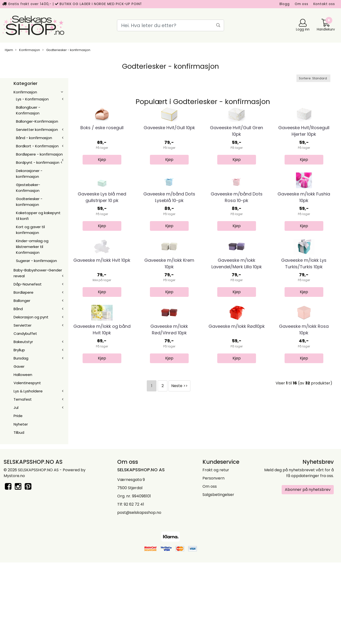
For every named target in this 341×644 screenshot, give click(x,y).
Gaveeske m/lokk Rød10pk (237, 453)
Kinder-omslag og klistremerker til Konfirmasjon (32, 247)
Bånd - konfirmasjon (34, 138)
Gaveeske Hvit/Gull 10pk (169, 160)
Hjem (9, 50)
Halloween (23, 375)
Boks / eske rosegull (102, 160)
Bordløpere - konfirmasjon (39, 154)
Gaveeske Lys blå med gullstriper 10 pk (102, 261)
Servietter (23, 325)
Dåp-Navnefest (28, 284)
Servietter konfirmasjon (37, 130)
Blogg (285, 4)
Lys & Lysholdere (28, 391)
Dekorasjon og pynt (31, 317)
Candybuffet (25, 333)
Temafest (23, 399)
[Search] (171, 25)
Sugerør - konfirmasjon (36, 261)
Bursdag (21, 358)
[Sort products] (313, 78)
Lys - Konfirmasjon (32, 99)
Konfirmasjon (28, 50)
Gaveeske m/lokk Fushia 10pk (304, 261)
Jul (16, 408)
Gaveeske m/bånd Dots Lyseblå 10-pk (169, 261)
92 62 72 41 (134, 586)
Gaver (19, 366)
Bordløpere (23, 292)
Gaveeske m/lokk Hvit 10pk (102, 355)
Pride (18, 416)
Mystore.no (14, 557)
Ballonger (22, 301)
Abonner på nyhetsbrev (308, 571)
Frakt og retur (216, 551)
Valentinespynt (27, 383)
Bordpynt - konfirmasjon (38, 162)
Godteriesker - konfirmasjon (66, 50)
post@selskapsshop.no (139, 594)
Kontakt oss (324, 4)
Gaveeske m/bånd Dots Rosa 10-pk (237, 261)
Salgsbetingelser (218, 576)
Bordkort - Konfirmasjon (37, 146)
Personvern (213, 559)
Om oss (302, 4)
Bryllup (19, 350)
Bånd (18, 309)
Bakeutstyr (23, 342)
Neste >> (179, 513)
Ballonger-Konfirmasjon (37, 121)
